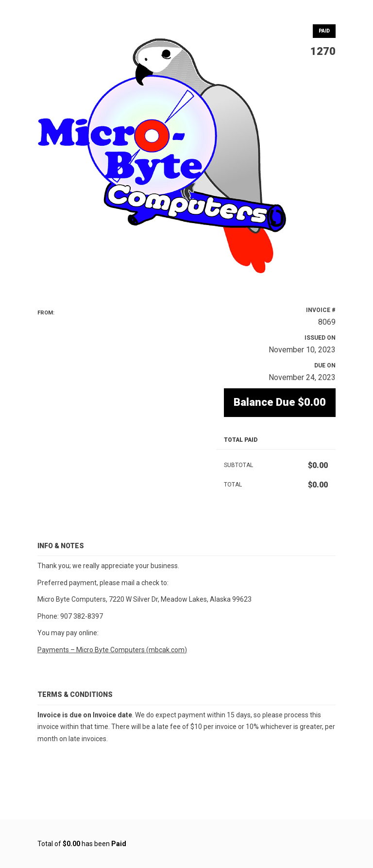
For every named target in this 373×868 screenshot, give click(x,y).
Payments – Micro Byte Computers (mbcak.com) (112, 650)
